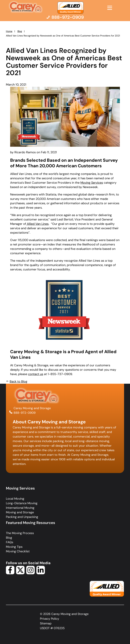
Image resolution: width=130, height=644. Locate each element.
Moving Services (92, 183)
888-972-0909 (25, 413)
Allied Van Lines (37, 224)
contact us (36, 374)
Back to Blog (17, 382)
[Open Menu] (110, 8)
